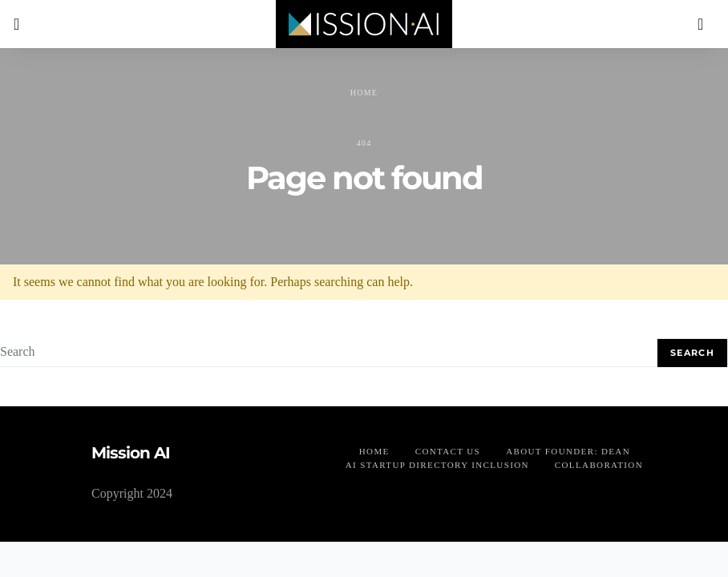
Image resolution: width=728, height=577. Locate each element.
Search (692, 353)
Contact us (448, 451)
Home (364, 93)
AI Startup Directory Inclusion (437, 465)
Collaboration (599, 465)
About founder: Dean (568, 451)
